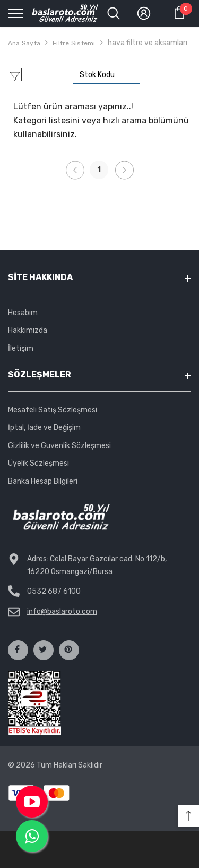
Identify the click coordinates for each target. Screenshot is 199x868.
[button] (188, 816)
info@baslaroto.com (62, 612)
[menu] (15, 13)
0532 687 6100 (54, 591)
